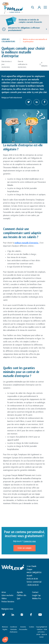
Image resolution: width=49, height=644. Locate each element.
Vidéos (4, 599)
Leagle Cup (36, 595)
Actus (4, 592)
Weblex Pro (37, 599)
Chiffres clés (22, 595)
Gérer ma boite (7, 595)
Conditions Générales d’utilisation (14, 629)
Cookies (32, 627)
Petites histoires (8, 602)
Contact (35, 592)
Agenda (20, 592)
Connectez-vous (30, 541)
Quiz (19, 599)
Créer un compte (24, 548)
